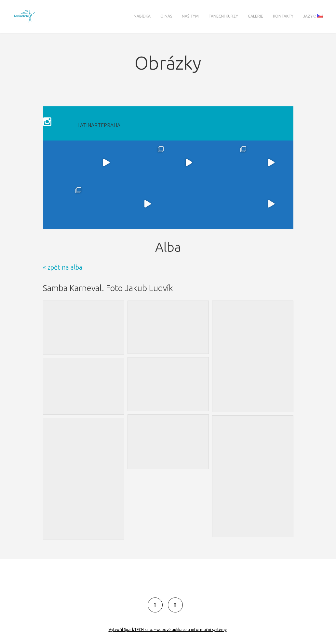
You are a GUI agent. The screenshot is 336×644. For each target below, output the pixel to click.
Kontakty (283, 16)
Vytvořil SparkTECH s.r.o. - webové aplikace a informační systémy (168, 630)
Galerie (255, 16)
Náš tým (190, 16)
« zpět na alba (63, 258)
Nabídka (142, 16)
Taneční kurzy (223, 16)
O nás (166, 16)
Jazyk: (313, 16)
